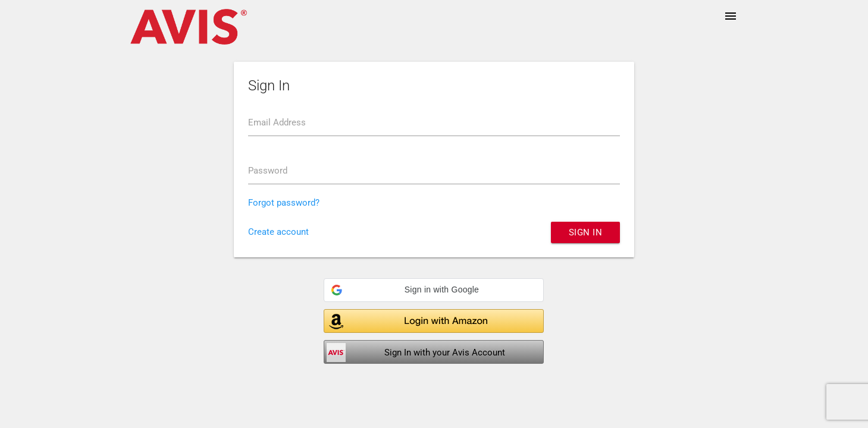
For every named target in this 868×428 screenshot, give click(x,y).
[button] (434, 290)
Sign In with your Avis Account (445, 353)
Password (268, 171)
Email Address (277, 122)
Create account (278, 232)
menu (731, 16)
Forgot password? (284, 203)
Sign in (586, 232)
